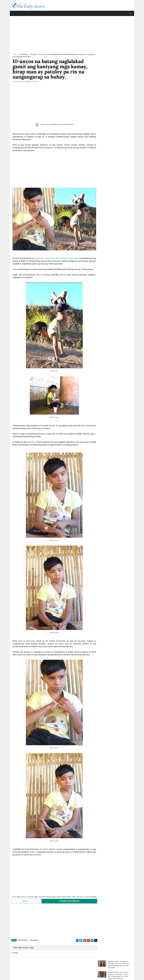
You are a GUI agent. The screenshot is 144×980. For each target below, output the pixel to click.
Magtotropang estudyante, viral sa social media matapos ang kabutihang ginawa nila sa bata (119, 83)
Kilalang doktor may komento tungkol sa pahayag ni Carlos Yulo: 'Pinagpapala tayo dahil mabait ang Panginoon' (118, 34)
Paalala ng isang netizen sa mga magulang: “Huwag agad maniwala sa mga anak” (119, 53)
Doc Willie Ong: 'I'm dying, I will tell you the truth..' (119, 43)
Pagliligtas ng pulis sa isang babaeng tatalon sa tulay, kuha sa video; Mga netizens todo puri (119, 92)
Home (15, 54)
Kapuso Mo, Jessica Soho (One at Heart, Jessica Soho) (58, 258)
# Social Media (23, 942)
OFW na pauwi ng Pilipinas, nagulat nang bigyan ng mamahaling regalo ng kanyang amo (119, 113)
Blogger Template (50, 976)
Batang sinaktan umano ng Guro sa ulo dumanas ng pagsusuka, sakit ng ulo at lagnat (119, 61)
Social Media (24, 54)
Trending (33, 54)
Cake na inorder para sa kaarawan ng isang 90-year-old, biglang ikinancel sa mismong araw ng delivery (120, 102)
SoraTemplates (26, 976)
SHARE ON (68, 903)
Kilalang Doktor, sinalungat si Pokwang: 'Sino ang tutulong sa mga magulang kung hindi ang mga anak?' (119, 23)
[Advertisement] (54, 35)
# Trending (34, 942)
